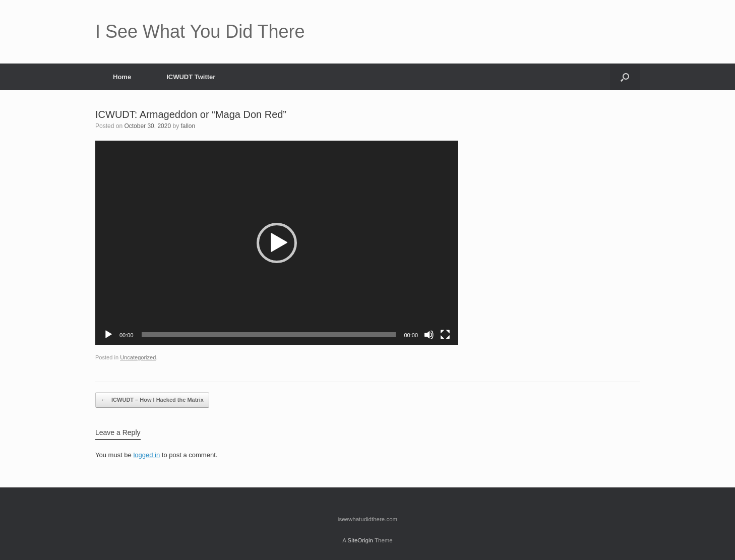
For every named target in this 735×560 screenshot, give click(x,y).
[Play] (108, 335)
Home (122, 77)
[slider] (269, 335)
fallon (188, 126)
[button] (625, 77)
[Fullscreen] (445, 335)
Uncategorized (138, 357)
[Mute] (429, 335)
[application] (277, 243)
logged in (146, 455)
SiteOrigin (360, 540)
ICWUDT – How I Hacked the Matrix (152, 400)
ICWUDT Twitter (191, 77)
